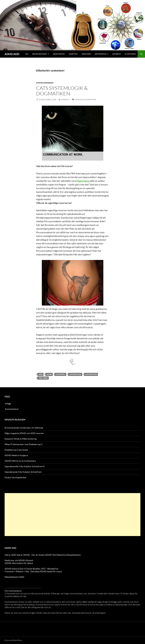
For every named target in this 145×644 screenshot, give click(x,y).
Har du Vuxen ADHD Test (44, 555)
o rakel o (65, 99)
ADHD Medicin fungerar (16, 455)
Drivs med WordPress (13, 640)
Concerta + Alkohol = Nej (17, 571)
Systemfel (61, 374)
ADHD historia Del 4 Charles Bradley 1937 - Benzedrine (31, 569)
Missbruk (117, 54)
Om (27, 54)
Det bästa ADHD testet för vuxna (46, 571)
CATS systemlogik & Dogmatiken (62, 91)
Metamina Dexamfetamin (69, 555)
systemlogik (75, 374)
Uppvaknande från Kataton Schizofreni (23, 472)
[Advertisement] (72, 515)
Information (100, 54)
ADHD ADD (12, 54)
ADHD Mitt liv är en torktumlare (20, 461)
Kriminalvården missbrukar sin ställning (24, 428)
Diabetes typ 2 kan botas (16, 450)
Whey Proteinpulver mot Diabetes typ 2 (24, 444)
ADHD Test (73, 54)
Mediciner (86, 54)
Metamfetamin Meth (14, 577)
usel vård (43, 378)
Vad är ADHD (23, 555)
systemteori (91, 374)
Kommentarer (12, 409)
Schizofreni (130, 54)
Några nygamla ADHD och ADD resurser (24, 433)
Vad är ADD (10, 555)
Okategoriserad (45, 83)
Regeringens (83, 181)
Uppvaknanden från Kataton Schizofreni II (25, 466)
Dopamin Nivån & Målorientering (21, 439)
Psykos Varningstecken (16, 477)
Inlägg (8, 403)
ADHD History (59, 54)
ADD (41, 374)
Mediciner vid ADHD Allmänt (19, 560)
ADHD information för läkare (19, 563)
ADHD (49, 374)
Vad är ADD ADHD (39, 54)
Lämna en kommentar (85, 99)
